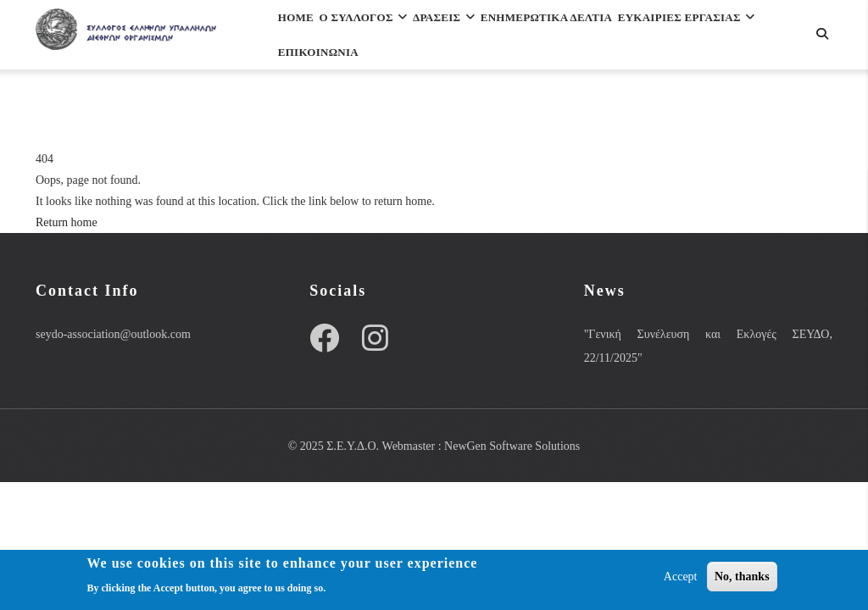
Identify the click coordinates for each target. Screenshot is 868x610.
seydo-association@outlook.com (113, 334)
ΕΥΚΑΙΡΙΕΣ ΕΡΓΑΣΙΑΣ (360, 111)
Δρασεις (493, 37)
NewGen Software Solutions (512, 446)
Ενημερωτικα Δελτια (619, 37)
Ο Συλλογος (392, 37)
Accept (681, 579)
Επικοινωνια (499, 111)
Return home (67, 222)
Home (305, 37)
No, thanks (742, 579)
